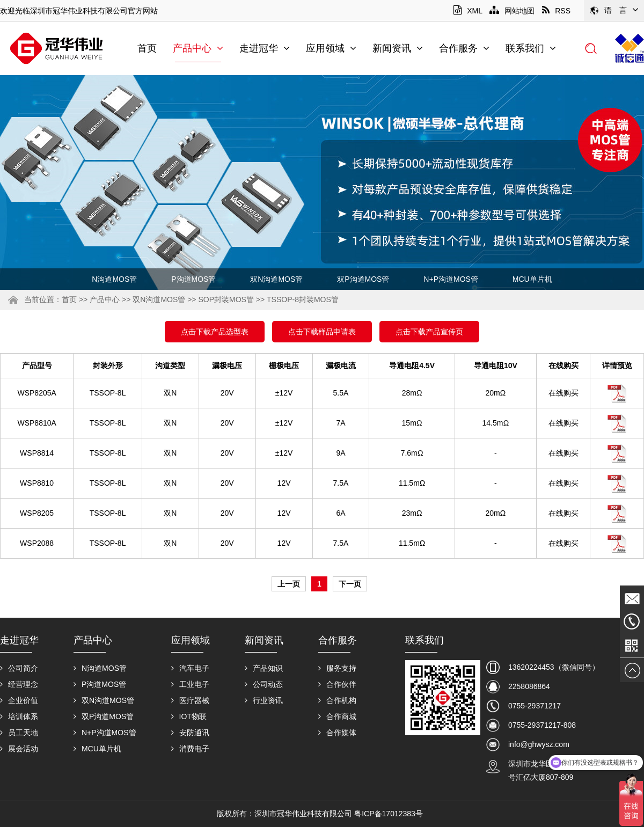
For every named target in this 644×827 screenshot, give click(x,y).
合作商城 (337, 716)
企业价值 (19, 700)
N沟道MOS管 (114, 279)
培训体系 (19, 716)
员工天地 (19, 733)
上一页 (289, 584)
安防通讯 (190, 733)
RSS (556, 11)
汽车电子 (190, 668)
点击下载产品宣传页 (429, 332)
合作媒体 (337, 733)
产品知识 (264, 668)
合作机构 (337, 700)
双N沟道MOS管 (276, 279)
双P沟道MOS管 (363, 279)
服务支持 (337, 668)
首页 (147, 48)
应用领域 (331, 48)
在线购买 (563, 393)
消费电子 (190, 749)
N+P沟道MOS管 (451, 279)
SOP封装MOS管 (226, 299)
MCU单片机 (532, 279)
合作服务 (464, 48)
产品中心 (198, 48)
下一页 (350, 584)
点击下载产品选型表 (215, 332)
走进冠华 (265, 48)
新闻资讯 (398, 48)
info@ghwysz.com (539, 744)
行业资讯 (264, 700)
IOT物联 (189, 716)
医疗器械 (190, 700)
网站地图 (512, 11)
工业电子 (190, 684)
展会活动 (19, 749)
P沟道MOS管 (193, 279)
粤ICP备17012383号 (389, 814)
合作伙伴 (337, 684)
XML (468, 11)
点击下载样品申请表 (322, 332)
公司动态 (264, 684)
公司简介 (19, 668)
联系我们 (531, 48)
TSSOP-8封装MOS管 (303, 299)
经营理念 (19, 684)
